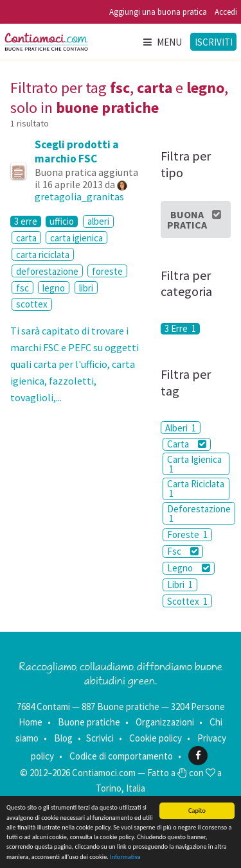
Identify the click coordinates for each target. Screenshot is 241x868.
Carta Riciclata (196, 489)
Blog (63, 738)
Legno (189, 568)
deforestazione (47, 271)
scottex (32, 304)
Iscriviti (214, 42)
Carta (187, 444)
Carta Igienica (194, 464)
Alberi (181, 428)
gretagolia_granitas (79, 196)
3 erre (26, 221)
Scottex (187, 601)
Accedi (226, 12)
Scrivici (100, 738)
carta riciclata (43, 255)
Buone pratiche (89, 722)
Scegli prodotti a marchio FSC (77, 152)
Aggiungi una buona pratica (158, 12)
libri (86, 288)
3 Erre (180, 329)
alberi (98, 221)
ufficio (62, 221)
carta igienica (76, 238)
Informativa (125, 857)
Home (31, 722)
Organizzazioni (165, 722)
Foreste (187, 534)
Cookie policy (156, 738)
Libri (180, 585)
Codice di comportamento (121, 755)
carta (26, 238)
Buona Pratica (194, 220)
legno (54, 288)
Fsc (183, 551)
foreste (107, 271)
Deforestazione (199, 514)
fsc (22, 288)
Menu (162, 42)
